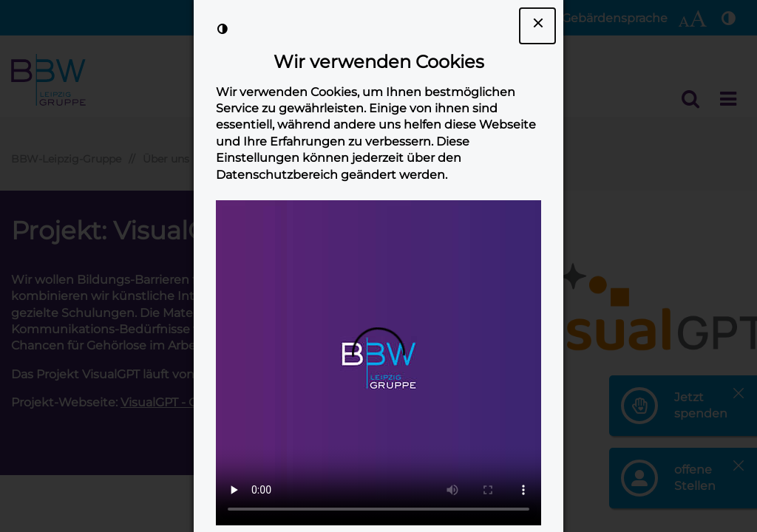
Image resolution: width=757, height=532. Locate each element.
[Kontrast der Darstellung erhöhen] (223, 29)
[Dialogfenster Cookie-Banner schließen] (537, 26)
